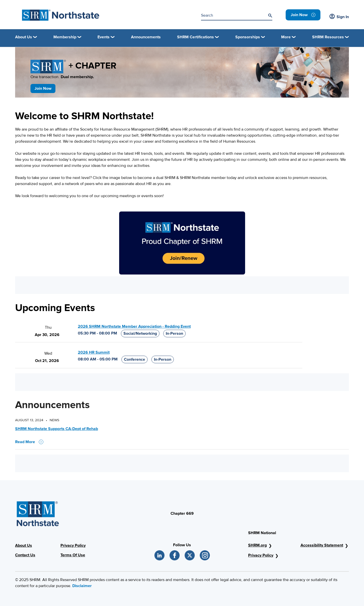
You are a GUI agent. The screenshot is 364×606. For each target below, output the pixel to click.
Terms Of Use (73, 555)
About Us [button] (24, 37)
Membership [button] (65, 37)
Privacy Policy (73, 546)
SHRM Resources (328, 37)
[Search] (270, 16)
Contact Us (25, 555)
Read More (29, 442)
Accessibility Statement (322, 545)
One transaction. (62, 77)
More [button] (286, 37)
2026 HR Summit (94, 352)
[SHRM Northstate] (61, 15)
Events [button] (104, 37)
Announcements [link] (146, 37)
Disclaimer (82, 586)
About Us (24, 546)
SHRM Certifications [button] (195, 37)
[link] (303, 15)
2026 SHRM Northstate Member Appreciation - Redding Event (134, 326)
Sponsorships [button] (248, 37)
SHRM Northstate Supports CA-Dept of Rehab (57, 429)
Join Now (43, 88)
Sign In (339, 17)
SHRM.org (257, 545)
